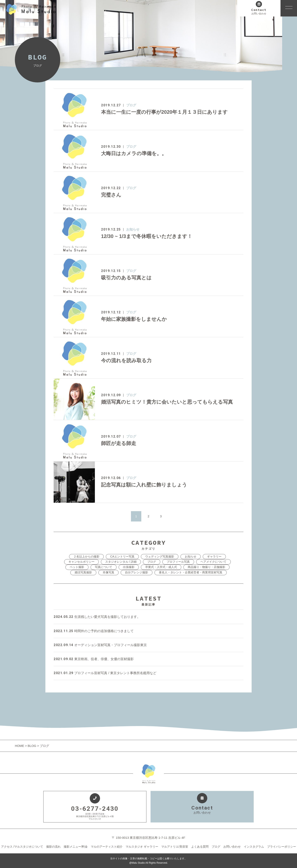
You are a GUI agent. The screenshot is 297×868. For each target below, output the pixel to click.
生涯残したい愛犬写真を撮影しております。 (97, 617)
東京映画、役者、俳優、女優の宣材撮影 (94, 659)
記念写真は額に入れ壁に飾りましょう (144, 485)
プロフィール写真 (178, 562)
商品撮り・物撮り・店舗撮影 (206, 567)
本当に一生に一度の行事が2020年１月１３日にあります (164, 112)
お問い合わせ (232, 847)
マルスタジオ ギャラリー (142, 847)
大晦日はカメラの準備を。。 (134, 153)
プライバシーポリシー (282, 847)
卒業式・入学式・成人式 (161, 567)
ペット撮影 (77, 567)
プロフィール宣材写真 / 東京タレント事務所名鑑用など (105, 673)
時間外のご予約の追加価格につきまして (94, 631)
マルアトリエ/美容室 (175, 847)
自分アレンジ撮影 (137, 572)
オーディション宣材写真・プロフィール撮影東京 (100, 645)
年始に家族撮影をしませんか (134, 319)
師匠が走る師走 (119, 443)
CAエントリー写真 (122, 556)
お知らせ (133, 229)
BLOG (32, 746)
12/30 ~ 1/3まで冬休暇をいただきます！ (147, 236)
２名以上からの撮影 (86, 556)
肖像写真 (108, 572)
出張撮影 (129, 567)
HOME (20, 746)
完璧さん (111, 195)
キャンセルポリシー (81, 562)
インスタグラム (254, 847)
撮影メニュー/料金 (76, 847)
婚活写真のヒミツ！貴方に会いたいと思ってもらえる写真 (167, 402)
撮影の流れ (53, 847)
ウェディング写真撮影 (160, 556)
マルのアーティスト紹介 (107, 847)
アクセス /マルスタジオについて (22, 847)
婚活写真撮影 (83, 572)
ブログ (131, 105)
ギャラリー (214, 556)
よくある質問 (200, 847)
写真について (104, 567)
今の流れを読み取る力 (126, 360)
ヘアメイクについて (213, 562)
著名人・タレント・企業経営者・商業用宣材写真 (191, 572)
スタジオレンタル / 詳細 (121, 562)
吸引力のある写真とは (126, 278)
